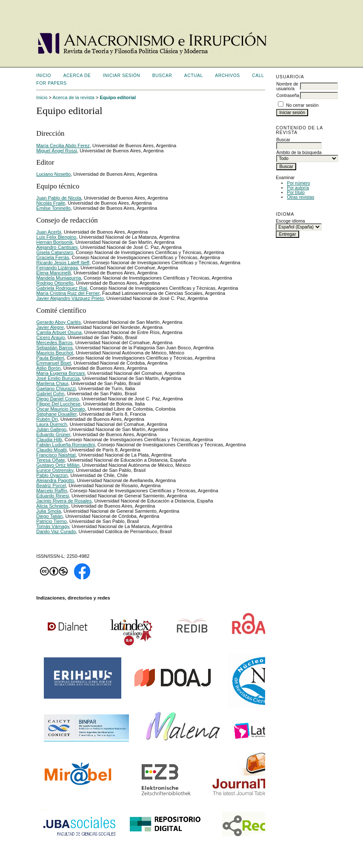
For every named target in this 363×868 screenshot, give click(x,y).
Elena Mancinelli (53, 273)
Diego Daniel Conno (57, 399)
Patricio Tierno (51, 521)
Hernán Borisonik (54, 242)
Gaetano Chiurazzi (56, 388)
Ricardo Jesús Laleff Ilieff (63, 263)
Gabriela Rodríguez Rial (61, 288)
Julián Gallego (51, 429)
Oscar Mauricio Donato (60, 409)
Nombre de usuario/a (287, 86)
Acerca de (77, 76)
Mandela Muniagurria (59, 278)
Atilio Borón (48, 368)
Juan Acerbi (49, 232)
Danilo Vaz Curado (56, 531)
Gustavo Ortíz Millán (58, 465)
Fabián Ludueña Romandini (65, 445)
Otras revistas (300, 197)
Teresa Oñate (50, 460)
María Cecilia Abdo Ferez (63, 146)
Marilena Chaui (52, 383)
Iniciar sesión (122, 76)
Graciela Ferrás (53, 257)
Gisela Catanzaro (54, 252)
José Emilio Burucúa (58, 378)
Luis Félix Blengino (56, 237)
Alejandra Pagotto (55, 480)
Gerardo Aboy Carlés (58, 322)
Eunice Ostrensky (55, 470)
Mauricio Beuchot (54, 353)
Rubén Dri (47, 419)
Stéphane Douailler (56, 414)
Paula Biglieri (50, 358)
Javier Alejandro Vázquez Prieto (70, 298)
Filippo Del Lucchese (58, 404)
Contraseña (288, 96)
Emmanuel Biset (53, 363)
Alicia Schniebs (52, 506)
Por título (296, 193)
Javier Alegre (50, 327)
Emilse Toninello (53, 208)
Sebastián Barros (54, 348)
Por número (298, 183)
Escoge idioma (290, 221)
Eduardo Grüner (53, 434)
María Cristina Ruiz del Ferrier (68, 293)
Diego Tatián (49, 516)
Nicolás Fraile (51, 203)
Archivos (227, 76)
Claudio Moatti (51, 450)
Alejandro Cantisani (57, 247)
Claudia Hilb (49, 440)
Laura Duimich (51, 424)
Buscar (162, 76)
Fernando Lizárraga (57, 268)
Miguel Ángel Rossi (57, 151)
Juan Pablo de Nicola (59, 198)
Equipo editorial (118, 97)
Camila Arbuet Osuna (59, 332)
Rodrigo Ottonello (55, 283)
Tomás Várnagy (53, 526)
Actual (194, 76)
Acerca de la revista (74, 97)
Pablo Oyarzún (52, 475)
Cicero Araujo (50, 337)
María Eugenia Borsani (60, 373)
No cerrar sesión (302, 105)
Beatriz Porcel (51, 485)
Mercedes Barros (54, 343)
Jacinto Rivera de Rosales (64, 501)
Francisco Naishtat (56, 455)
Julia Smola (49, 511)
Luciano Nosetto (53, 174)
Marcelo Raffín (52, 491)
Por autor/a (298, 188)
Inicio (44, 76)
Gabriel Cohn (50, 394)
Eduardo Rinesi (53, 496)
